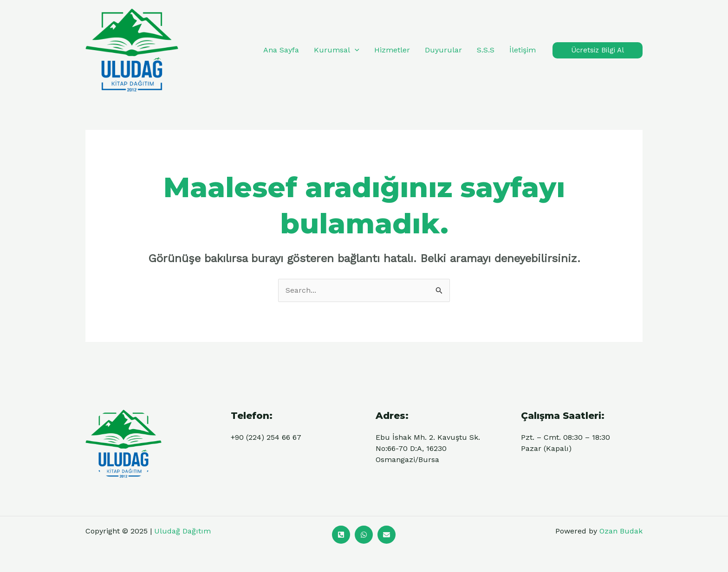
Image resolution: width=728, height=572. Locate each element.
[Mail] (387, 535)
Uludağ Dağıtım (182, 531)
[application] (355, 50)
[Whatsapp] (364, 535)
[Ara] (341, 535)
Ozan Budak (621, 531)
